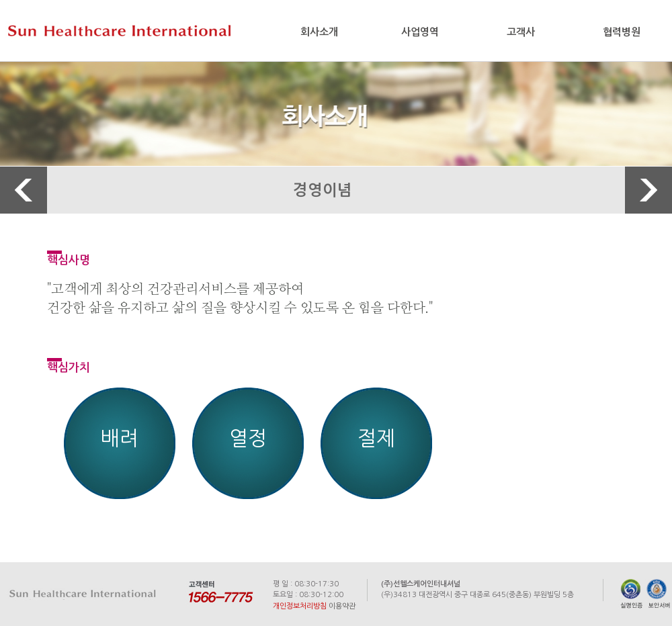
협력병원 (622, 32)
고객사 (521, 32)
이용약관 (342, 606)
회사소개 (319, 32)
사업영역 (420, 32)
